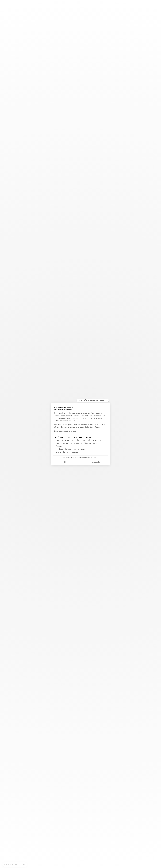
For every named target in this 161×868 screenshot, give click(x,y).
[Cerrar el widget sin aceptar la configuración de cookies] (93, 400)
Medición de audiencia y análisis (70, 449)
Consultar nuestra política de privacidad (67, 431)
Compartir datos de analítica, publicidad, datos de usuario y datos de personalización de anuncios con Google (79, 443)
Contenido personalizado (67, 452)
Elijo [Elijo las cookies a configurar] (66, 462)
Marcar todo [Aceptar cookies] (95, 462)
